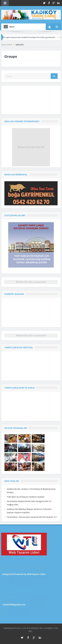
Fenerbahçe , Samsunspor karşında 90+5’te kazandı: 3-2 (32, 517)
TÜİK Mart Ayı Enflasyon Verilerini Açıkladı (26, 497)
